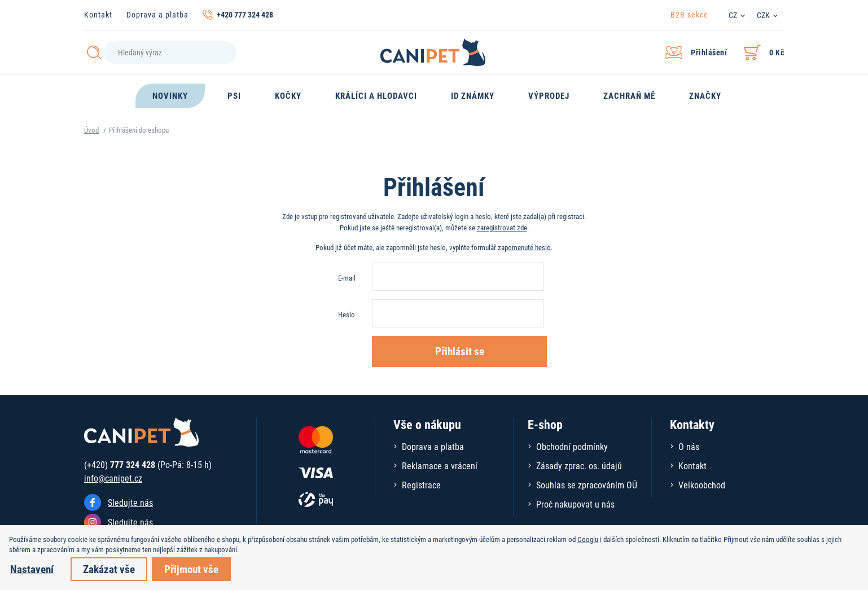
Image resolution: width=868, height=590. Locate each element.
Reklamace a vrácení (440, 466)
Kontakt (98, 14)
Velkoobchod (702, 485)
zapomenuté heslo (524, 247)
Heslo (347, 314)
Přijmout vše (191, 569)
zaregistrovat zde (502, 228)
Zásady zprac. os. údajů (579, 466)
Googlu (588, 539)
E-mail (347, 278)
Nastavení (32, 569)
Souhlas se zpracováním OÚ (587, 485)
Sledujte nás (130, 502)
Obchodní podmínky (572, 446)
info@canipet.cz (113, 478)
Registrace (421, 485)
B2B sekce (689, 14)
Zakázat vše (109, 569)
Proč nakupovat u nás (575, 504)
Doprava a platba (157, 14)
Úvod (91, 130)
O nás (689, 446)
